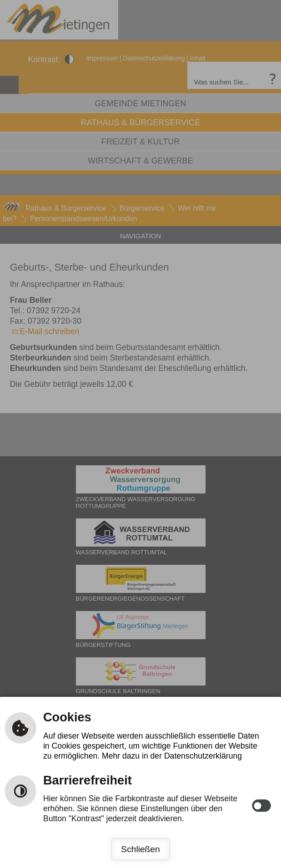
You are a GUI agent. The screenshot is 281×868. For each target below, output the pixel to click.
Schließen (140, 849)
